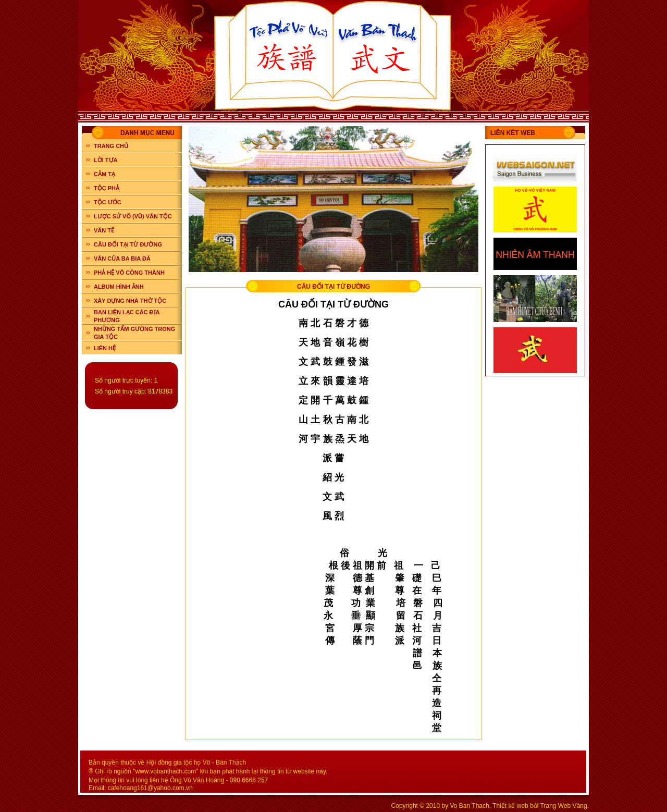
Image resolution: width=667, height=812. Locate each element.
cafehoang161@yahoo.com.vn (150, 788)
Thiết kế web (510, 806)
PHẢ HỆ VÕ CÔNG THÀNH (129, 273)
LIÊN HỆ (105, 348)
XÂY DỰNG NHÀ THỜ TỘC (130, 301)
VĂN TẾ (104, 230)
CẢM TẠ (104, 174)
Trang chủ (111, 146)
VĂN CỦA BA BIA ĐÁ (122, 259)
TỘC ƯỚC (108, 202)
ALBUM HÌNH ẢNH (119, 287)
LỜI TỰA (106, 160)
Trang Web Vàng (564, 806)
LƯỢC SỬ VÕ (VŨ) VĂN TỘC (133, 216)
